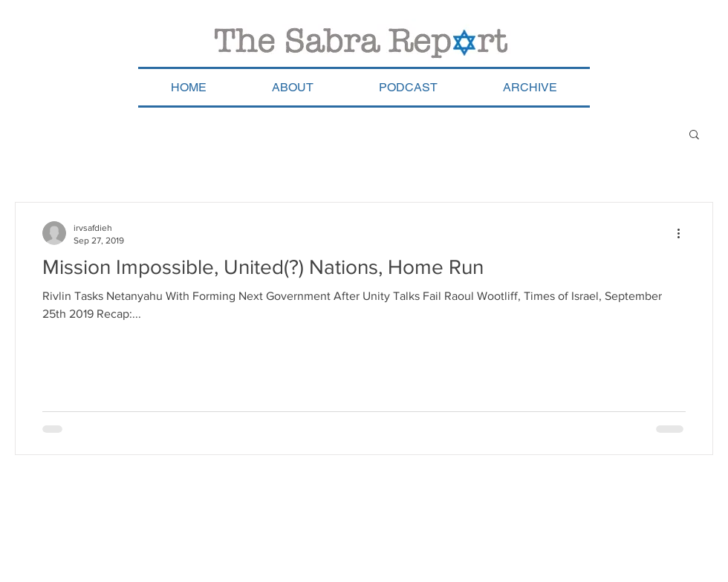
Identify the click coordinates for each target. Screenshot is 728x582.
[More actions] (683, 233)
